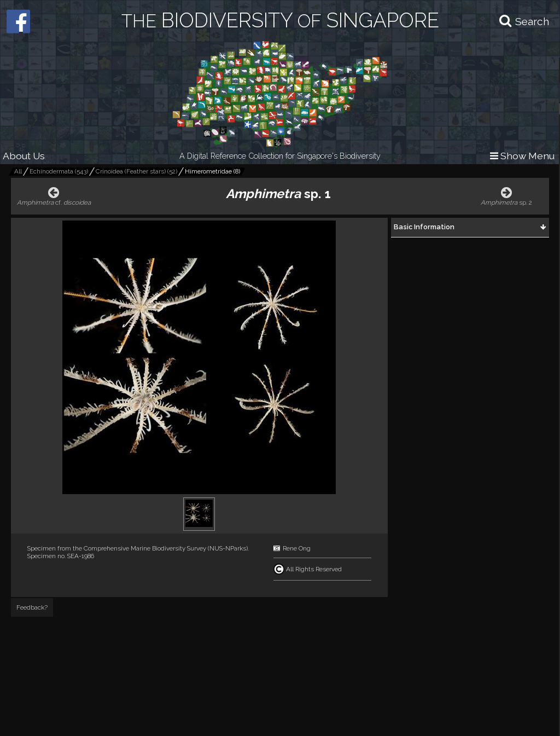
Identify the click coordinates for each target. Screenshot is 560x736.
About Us (24, 156)
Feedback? (32, 607)
